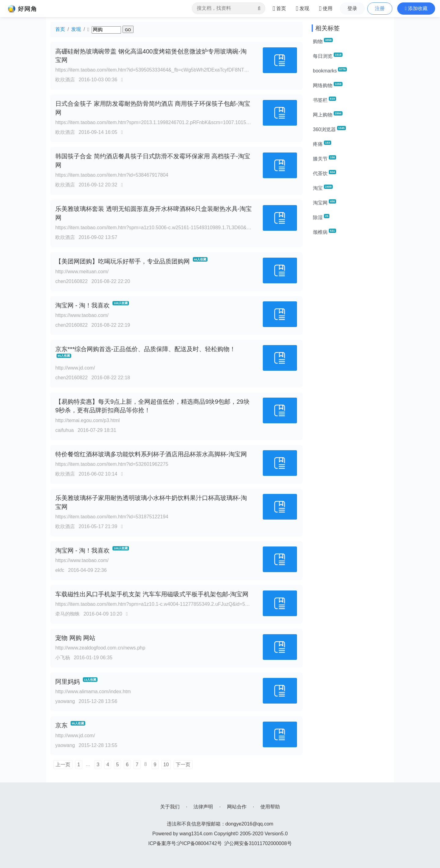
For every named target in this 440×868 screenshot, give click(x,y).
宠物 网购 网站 (75, 638)
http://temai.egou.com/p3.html (88, 420)
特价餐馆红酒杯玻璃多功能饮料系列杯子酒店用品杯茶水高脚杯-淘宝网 (151, 454)
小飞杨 (63, 658)
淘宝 (323, 188)
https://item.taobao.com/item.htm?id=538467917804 (112, 175)
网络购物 (328, 85)
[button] (416, 9)
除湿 (321, 217)
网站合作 (237, 807)
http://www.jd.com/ (75, 368)
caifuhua (65, 430)
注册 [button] (380, 8)
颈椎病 (324, 232)
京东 (61, 725)
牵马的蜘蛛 (68, 614)
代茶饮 (324, 173)
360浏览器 (329, 129)
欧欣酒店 (65, 80)
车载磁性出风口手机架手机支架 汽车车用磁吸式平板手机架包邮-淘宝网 (152, 594)
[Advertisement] (351, 333)
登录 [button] (352, 8)
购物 (323, 41)
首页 (60, 29)
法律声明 (203, 807)
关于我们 (170, 807)
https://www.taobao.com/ (82, 315)
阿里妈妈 (68, 682)
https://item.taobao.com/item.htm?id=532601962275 (112, 464)
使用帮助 (270, 807)
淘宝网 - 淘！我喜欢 (82, 305)
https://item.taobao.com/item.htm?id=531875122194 (112, 517)
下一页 (183, 765)
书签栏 (324, 100)
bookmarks (330, 70)
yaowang (65, 701)
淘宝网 (324, 202)
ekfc (60, 570)
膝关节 (324, 158)
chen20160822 (71, 281)
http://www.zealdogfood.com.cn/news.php (100, 648)
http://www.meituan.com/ (82, 272)
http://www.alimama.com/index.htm (93, 691)
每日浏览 (328, 56)
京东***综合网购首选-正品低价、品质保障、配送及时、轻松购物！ (145, 349)
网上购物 (328, 114)
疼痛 (322, 144)
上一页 (63, 765)
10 (166, 765)
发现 (76, 29)
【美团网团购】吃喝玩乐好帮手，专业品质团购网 (123, 261)
